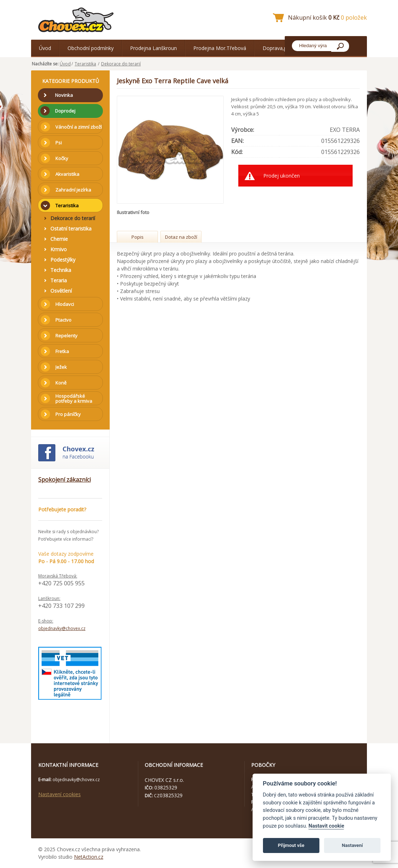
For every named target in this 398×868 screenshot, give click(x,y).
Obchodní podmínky (91, 48)
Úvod (45, 48)
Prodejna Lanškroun (153, 48)
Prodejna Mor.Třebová (220, 48)
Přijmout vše (291, 845)
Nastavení (352, 845)
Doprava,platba (280, 48)
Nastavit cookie (326, 826)
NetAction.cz (89, 857)
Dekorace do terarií (121, 64)
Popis (138, 237)
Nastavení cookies (59, 794)
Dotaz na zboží (181, 237)
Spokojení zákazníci (64, 480)
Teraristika (85, 64)
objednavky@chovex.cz (62, 628)
